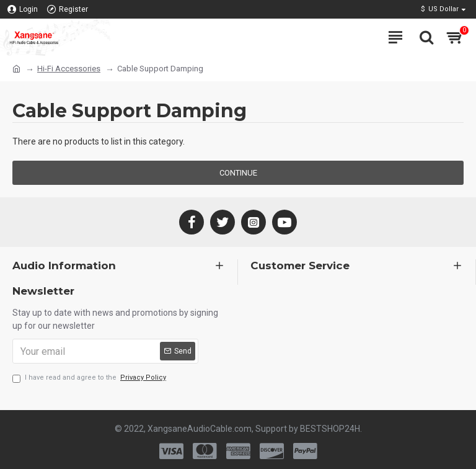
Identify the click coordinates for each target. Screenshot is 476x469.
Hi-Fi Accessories (69, 69)
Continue (238, 173)
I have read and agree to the (90, 378)
